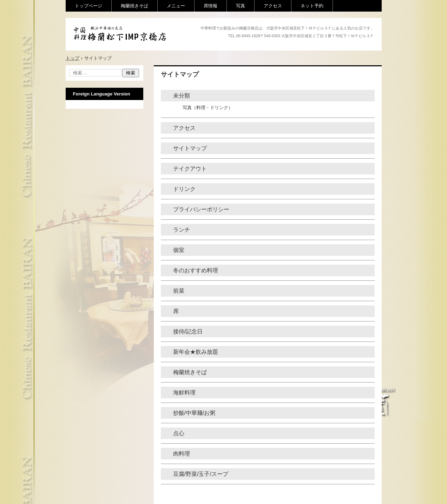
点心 (179, 433)
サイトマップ (190, 148)
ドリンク (184, 189)
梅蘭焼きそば (134, 6)
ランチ (182, 230)
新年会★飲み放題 (196, 352)
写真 (241, 6)
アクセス (273, 6)
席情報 (211, 6)
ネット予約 (312, 6)
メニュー (176, 6)
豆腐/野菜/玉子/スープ (201, 474)
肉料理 (182, 454)
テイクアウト (190, 169)
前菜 (179, 291)
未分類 (182, 96)
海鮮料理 (184, 393)
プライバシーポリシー (201, 209)
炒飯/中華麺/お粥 (194, 413)
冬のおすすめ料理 (196, 270)
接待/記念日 (188, 331)
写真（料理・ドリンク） (208, 108)
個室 (179, 250)
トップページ (88, 6)
